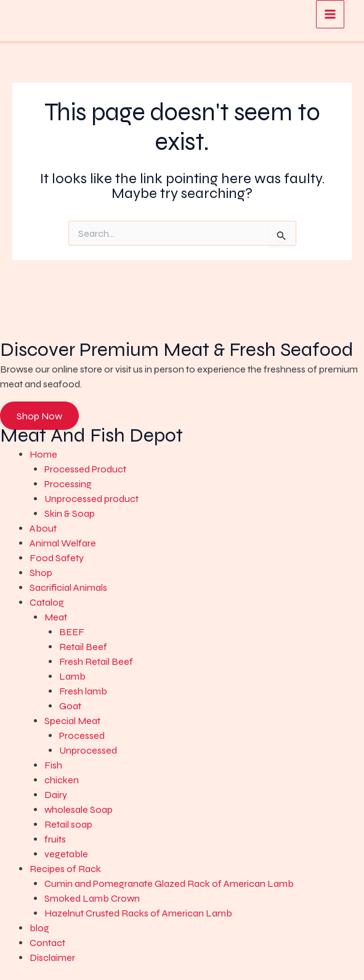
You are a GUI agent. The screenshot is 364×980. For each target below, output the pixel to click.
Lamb (72, 676)
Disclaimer (52, 957)
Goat (70, 706)
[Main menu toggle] (330, 14)
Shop (41, 573)
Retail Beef (83, 647)
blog (39, 928)
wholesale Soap (79, 809)
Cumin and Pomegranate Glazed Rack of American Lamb (169, 883)
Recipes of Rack (65, 869)
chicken (62, 780)
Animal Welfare (63, 543)
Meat (56, 617)
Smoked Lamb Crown (92, 898)
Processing (68, 484)
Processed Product (85, 469)
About (43, 528)
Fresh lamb (83, 691)
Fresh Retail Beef (96, 661)
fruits (55, 839)
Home (43, 454)
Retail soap (68, 824)
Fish (53, 765)
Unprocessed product (91, 499)
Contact (47, 943)
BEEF (72, 632)
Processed (82, 735)
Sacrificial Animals (68, 587)
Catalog (47, 602)
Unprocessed (88, 750)
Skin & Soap (70, 513)
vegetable (66, 854)
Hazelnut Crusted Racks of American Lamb (138, 913)
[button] (197, 455)
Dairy (56, 795)
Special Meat (72, 721)
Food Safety (57, 558)
